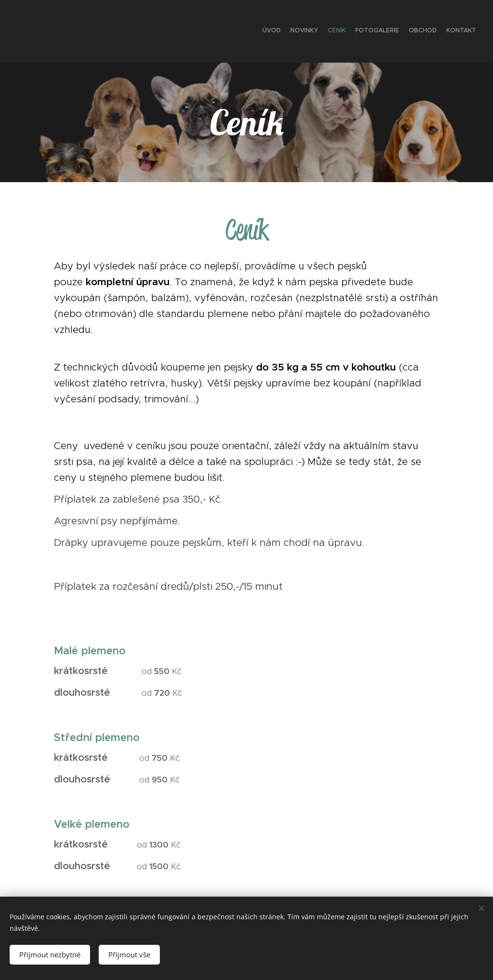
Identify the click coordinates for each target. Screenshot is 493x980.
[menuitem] (429, 31)
